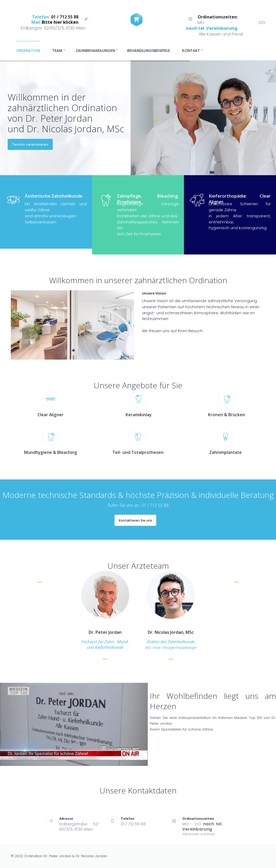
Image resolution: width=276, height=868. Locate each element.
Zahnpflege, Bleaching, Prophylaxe (148, 199)
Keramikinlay (139, 415)
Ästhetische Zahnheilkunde (54, 196)
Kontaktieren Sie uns (135, 520)
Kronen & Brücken (227, 415)
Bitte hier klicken (60, 22)
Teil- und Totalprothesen (138, 452)
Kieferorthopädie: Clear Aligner (240, 199)
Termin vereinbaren (30, 144)
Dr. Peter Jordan (105, 632)
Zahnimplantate (225, 452)
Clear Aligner (51, 415)
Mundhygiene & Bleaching (51, 452)
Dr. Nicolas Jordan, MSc (171, 632)
